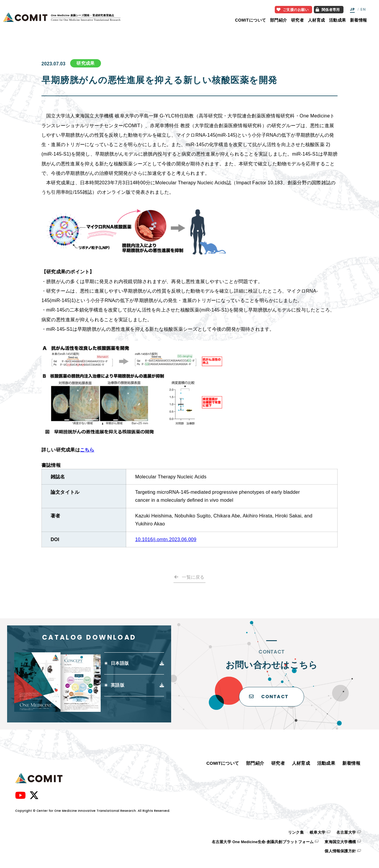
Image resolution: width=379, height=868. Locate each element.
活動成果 (338, 20)
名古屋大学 (346, 832)
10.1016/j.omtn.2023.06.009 (166, 539)
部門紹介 (279, 20)
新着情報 (359, 20)
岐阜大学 (318, 832)
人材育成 (317, 20)
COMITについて (251, 20)
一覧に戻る (193, 577)
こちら (87, 450)
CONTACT (269, 697)
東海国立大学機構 (340, 842)
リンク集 (296, 832)
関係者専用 (328, 10)
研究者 (297, 20)
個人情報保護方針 (340, 851)
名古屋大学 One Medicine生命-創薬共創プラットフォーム (263, 842)
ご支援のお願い (293, 10)
